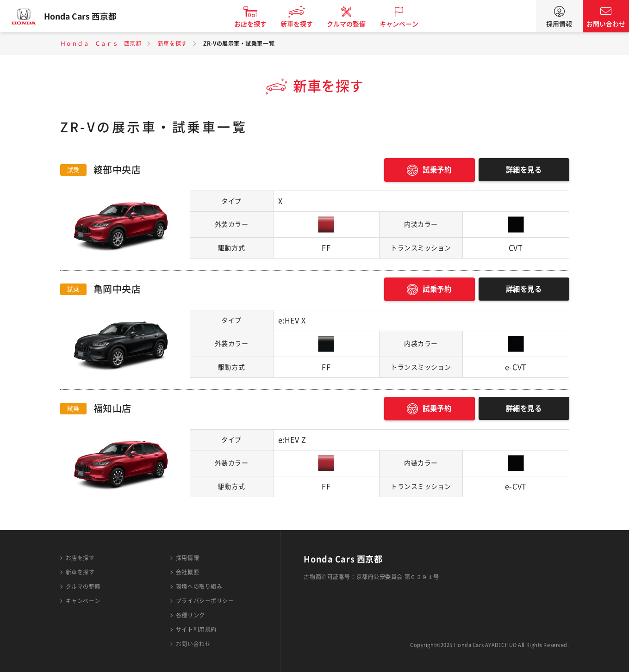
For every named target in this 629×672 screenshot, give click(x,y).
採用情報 (559, 24)
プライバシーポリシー (205, 601)
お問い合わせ (606, 24)
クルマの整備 (351, 24)
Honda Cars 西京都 (86, 16)
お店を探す (255, 24)
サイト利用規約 (196, 629)
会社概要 (187, 572)
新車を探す (302, 24)
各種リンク (190, 615)
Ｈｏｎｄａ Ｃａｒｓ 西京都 (101, 43)
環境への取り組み (199, 586)
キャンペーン (404, 24)
